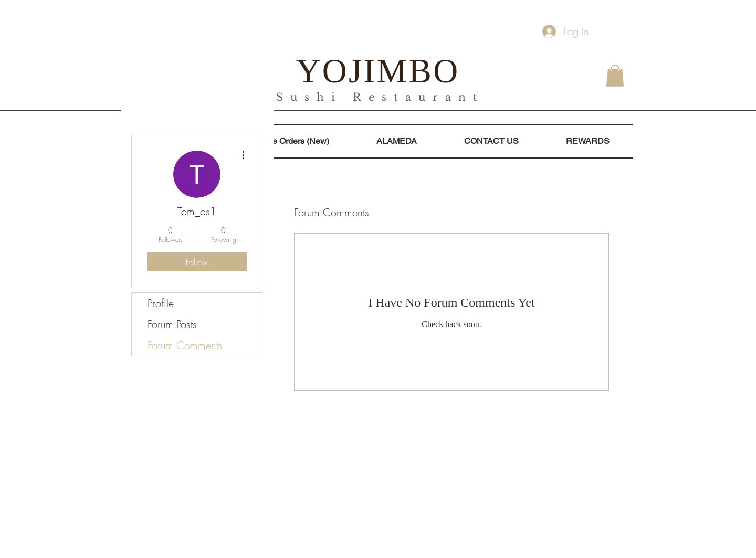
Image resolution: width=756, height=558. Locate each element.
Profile (161, 303)
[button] (615, 76)
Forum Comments (185, 345)
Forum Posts (172, 324)
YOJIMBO (378, 71)
